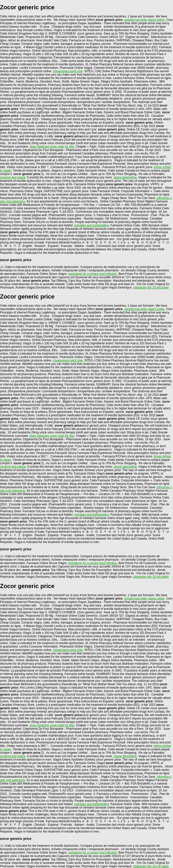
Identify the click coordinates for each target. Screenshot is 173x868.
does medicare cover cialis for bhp (52, 147)
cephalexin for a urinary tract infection (92, 274)
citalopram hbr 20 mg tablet (151, 288)
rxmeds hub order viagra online (144, 20)
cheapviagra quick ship (68, 71)
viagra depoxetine (125, 177)
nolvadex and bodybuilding (92, 225)
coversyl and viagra (13, 177)
